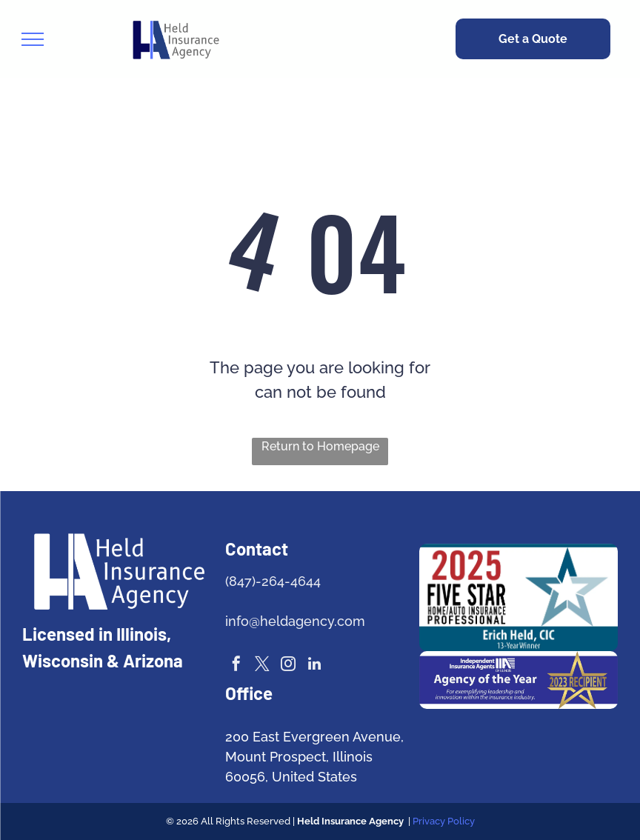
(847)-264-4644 (273, 581)
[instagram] (288, 666)
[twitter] (262, 666)
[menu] (33, 39)
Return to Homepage (320, 446)
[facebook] (236, 666)
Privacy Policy (444, 821)
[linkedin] (314, 666)
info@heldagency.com (295, 621)
